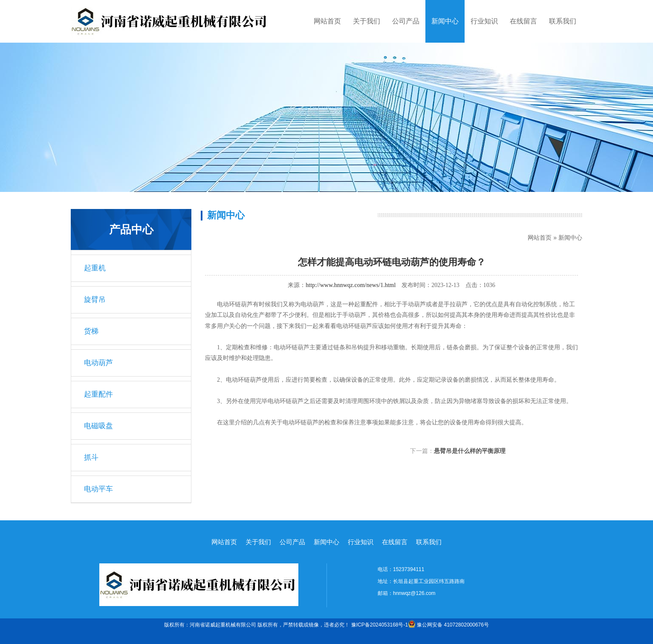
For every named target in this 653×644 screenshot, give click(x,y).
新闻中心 (445, 21)
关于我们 (367, 21)
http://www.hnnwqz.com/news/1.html (351, 285)
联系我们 (563, 21)
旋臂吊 (95, 300)
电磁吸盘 (98, 426)
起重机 (95, 268)
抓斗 (91, 457)
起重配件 (98, 394)
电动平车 (98, 489)
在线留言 (523, 21)
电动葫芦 (98, 363)
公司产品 (406, 21)
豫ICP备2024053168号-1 (380, 625)
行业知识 (484, 21)
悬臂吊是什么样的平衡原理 (470, 451)
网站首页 (327, 21)
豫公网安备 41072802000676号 (448, 625)
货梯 (91, 331)
